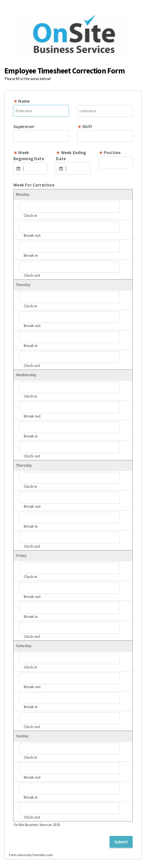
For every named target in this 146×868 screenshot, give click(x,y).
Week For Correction (34, 185)
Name (21, 101)
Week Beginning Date (29, 156)
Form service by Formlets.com (31, 855)
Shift (85, 126)
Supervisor (24, 126)
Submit (121, 842)
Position (110, 153)
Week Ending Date (71, 156)
